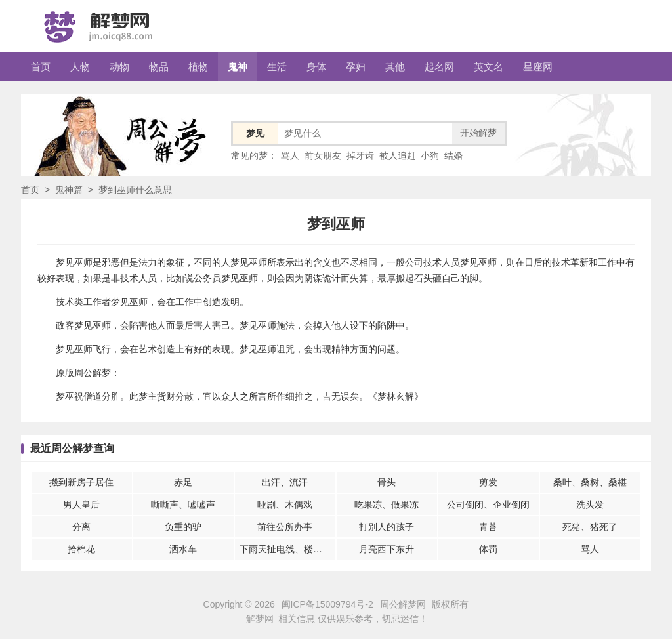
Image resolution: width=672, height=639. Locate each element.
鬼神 (238, 67)
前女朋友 (323, 155)
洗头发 (590, 505)
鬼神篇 (69, 190)
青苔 (488, 527)
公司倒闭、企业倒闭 (488, 505)
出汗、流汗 (285, 482)
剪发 (488, 482)
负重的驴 (183, 527)
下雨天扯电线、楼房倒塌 (287, 549)
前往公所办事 (285, 527)
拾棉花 (81, 549)
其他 (395, 67)
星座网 (538, 67)
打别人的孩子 (387, 527)
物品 (159, 67)
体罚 (488, 549)
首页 (41, 67)
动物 (119, 67)
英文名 (489, 67)
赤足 (183, 482)
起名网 (439, 67)
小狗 (430, 155)
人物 (80, 67)
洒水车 (183, 549)
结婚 (453, 155)
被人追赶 (398, 155)
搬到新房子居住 (81, 482)
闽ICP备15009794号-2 (327, 604)
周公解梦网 (403, 604)
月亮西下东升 (387, 549)
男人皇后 (81, 505)
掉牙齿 (360, 155)
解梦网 (260, 619)
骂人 (290, 155)
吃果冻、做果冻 (387, 505)
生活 (277, 67)
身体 (316, 67)
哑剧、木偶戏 (285, 505)
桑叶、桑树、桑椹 (590, 482)
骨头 (387, 482)
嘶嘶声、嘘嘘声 (183, 505)
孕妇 (356, 67)
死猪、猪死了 (590, 527)
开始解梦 (478, 133)
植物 (198, 67)
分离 (81, 527)
